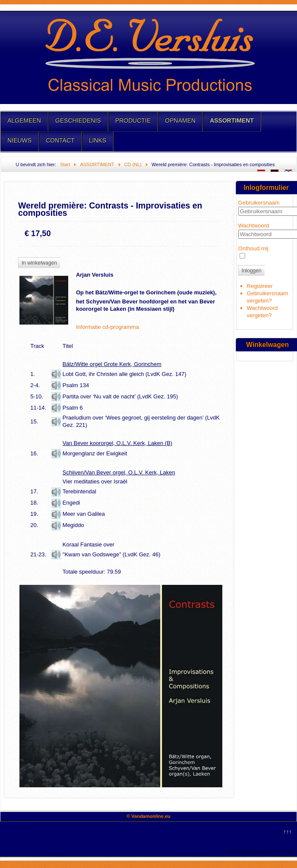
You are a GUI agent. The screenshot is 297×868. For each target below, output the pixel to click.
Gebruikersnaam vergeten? (268, 297)
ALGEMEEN (24, 120)
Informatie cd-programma (107, 327)
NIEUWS (19, 140)
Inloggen (252, 271)
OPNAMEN (180, 120)
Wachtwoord (254, 226)
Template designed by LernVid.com (261, 851)
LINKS (98, 140)
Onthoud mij (253, 248)
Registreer (260, 286)
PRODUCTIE (133, 120)
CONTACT (60, 140)
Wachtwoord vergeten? (262, 312)
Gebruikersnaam (259, 203)
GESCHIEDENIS (78, 120)
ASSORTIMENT (232, 120)
